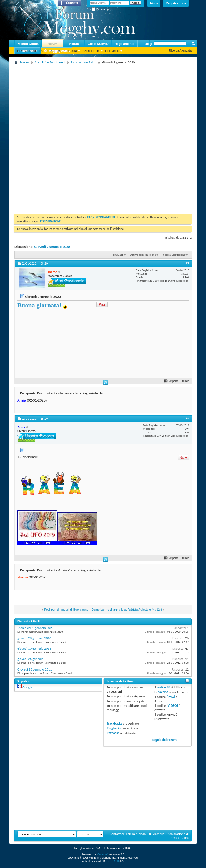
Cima (185, 838)
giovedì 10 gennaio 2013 (34, 649)
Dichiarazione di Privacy (178, 836)
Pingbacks (114, 728)
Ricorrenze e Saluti (84, 62)
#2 (188, 418)
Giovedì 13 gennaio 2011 (35, 669)
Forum (52, 44)
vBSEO (115, 861)
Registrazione (176, 3)
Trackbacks (114, 724)
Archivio (159, 834)
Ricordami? (101, 9)
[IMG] (171, 697)
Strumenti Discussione (143, 255)
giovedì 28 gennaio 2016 (34, 638)
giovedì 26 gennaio (30, 659)
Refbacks (113, 733)
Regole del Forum (164, 740)
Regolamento (124, 44)
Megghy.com (56, 51)
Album (74, 44)
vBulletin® (102, 854)
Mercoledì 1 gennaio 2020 (35, 628)
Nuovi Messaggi (26, 51)
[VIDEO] (172, 706)
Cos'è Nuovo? (98, 44)
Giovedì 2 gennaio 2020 (52, 247)
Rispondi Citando (177, 381)
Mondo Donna (28, 44)
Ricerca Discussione (174, 255)
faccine (163, 692)
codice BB (164, 687)
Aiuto (154, 3)
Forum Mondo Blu (139, 834)
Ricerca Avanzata (180, 50)
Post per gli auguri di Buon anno (66, 609)
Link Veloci (112, 51)
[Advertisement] (108, 102)
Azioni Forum (91, 51)
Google (27, 687)
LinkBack (118, 255)
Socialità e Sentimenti (50, 62)
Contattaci (117, 834)
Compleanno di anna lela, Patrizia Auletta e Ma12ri (127, 609)
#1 (188, 263)
